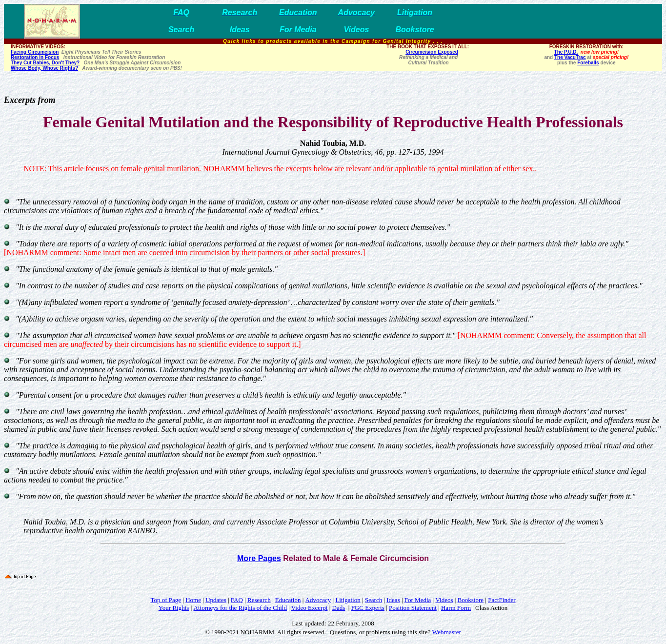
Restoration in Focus (35, 57)
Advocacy (318, 600)
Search (373, 600)
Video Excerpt (310, 608)
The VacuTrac (570, 57)
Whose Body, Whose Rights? (44, 68)
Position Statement (413, 608)
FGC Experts (368, 608)
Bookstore (471, 600)
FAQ (237, 600)
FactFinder (502, 600)
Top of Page (166, 600)
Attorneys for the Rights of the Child (240, 608)
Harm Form (456, 608)
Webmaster (446, 632)
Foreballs (588, 63)
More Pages (259, 558)
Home (193, 600)
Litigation (348, 600)
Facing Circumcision (35, 52)
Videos (444, 600)
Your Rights (174, 608)
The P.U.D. (566, 52)
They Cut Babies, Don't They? (45, 63)
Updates (216, 600)
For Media (418, 600)
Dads (339, 608)
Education (288, 600)
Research (259, 600)
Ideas (393, 600)
